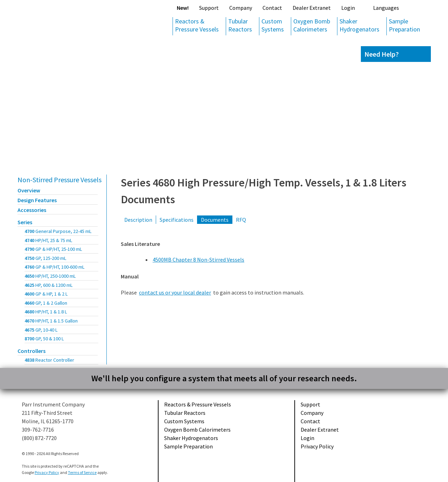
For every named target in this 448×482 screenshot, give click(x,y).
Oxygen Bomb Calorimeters (312, 25)
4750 (45, 258)
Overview (29, 190)
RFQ (241, 220)
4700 (58, 231)
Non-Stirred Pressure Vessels (59, 180)
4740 (48, 240)
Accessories (32, 210)
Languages (386, 8)
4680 (46, 312)
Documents (215, 220)
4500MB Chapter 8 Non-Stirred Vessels (198, 260)
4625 (49, 285)
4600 (46, 294)
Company (241, 8)
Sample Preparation (404, 25)
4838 (49, 360)
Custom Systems (273, 25)
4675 (41, 330)
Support (209, 8)
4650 (50, 276)
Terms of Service (82, 472)
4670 (51, 321)
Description (138, 220)
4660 (46, 303)
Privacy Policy (317, 446)
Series (25, 222)
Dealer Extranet (312, 8)
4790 (53, 249)
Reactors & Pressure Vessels (197, 25)
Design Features (37, 200)
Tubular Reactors (240, 25)
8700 (44, 339)
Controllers (31, 351)
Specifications (177, 220)
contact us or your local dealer (175, 292)
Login (348, 8)
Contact (272, 8)
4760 (55, 267)
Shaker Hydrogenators (359, 25)
